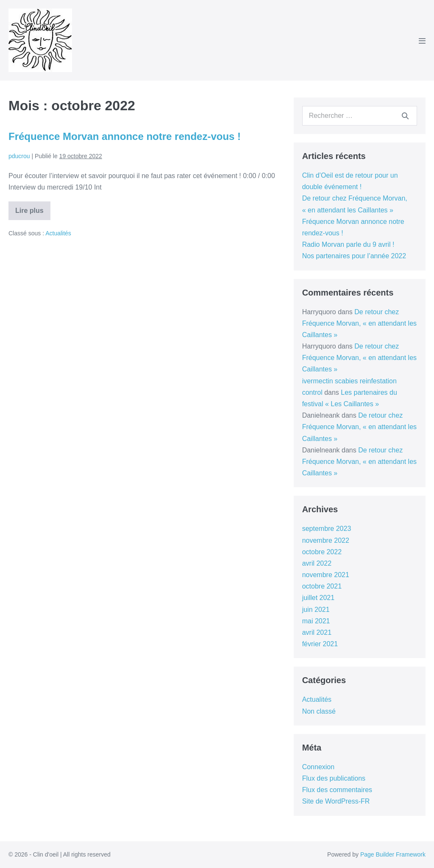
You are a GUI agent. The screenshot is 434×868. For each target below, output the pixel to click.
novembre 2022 (326, 540)
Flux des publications (334, 778)
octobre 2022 (322, 552)
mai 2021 (316, 621)
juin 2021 (316, 610)
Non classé (319, 711)
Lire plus (33, 214)
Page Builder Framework (393, 854)
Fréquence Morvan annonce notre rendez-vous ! (125, 136)
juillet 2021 (319, 598)
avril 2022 (317, 563)
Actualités (58, 233)
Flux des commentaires (337, 790)
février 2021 (320, 644)
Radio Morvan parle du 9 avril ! (348, 244)
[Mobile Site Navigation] (422, 41)
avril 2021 (317, 632)
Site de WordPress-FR (336, 801)
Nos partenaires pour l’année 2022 (354, 256)
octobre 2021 (322, 586)
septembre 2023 (327, 529)
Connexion (319, 767)
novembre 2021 (326, 575)
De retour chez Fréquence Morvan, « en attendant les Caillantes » (359, 323)
